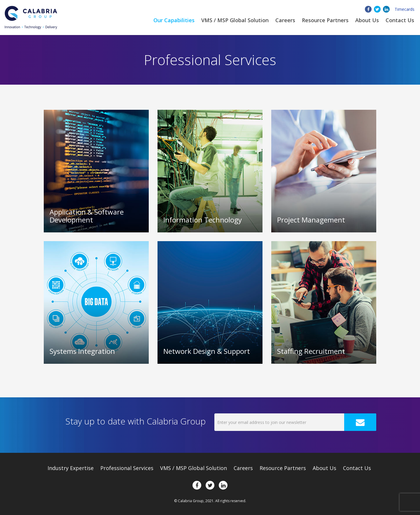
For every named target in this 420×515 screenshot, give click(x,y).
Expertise (71, 468)
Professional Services (127, 468)
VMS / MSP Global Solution (235, 20)
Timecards (405, 9)
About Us (324, 468)
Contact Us (400, 20)
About (367, 20)
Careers (285, 20)
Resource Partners (325, 20)
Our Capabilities (174, 20)
